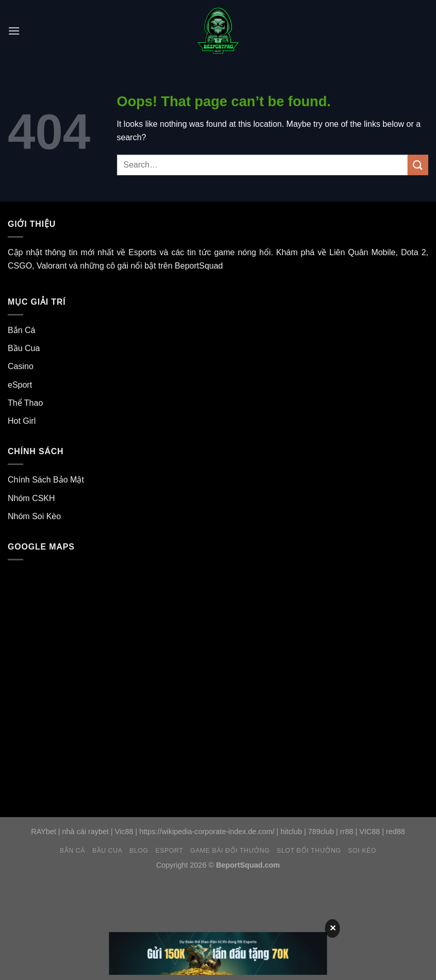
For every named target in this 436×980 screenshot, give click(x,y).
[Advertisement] (188, 902)
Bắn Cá (21, 330)
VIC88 (370, 832)
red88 (396, 832)
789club (321, 832)
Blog (139, 851)
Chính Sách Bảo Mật (46, 480)
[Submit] (418, 165)
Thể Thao (25, 403)
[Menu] (14, 31)
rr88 (347, 832)
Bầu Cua (24, 348)
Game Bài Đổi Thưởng (230, 851)
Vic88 (124, 832)
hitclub (291, 832)
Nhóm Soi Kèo (34, 516)
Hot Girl (22, 421)
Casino (21, 366)
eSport (20, 385)
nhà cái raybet (86, 832)
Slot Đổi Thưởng (309, 851)
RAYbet (44, 832)
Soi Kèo (362, 851)
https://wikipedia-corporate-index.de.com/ (207, 832)
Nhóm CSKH (31, 498)
